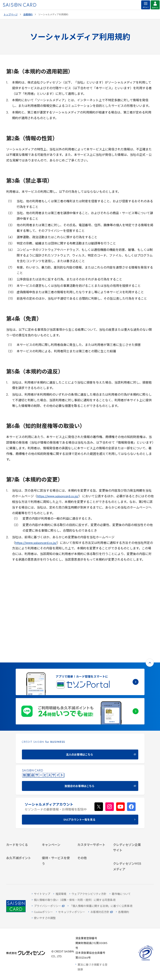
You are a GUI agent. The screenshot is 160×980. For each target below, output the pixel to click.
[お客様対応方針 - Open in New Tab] (101, 912)
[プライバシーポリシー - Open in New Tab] (48, 906)
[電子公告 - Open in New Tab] (128, 806)
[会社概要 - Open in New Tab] (128, 786)
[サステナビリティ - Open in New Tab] (128, 796)
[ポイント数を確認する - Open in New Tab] (21, 868)
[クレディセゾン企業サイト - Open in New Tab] (128, 779)
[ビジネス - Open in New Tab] (128, 791)
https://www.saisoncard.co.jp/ (58, 497)
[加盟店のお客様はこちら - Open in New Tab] (80, 700)
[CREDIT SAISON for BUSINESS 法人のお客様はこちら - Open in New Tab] (80, 668)
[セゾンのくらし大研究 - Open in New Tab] (128, 859)
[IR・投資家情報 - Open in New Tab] (128, 801)
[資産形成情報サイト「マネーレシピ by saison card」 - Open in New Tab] (128, 848)
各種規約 (28, 15)
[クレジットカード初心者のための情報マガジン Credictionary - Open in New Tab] (128, 835)
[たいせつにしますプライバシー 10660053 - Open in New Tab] (146, 961)
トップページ (11, 15)
